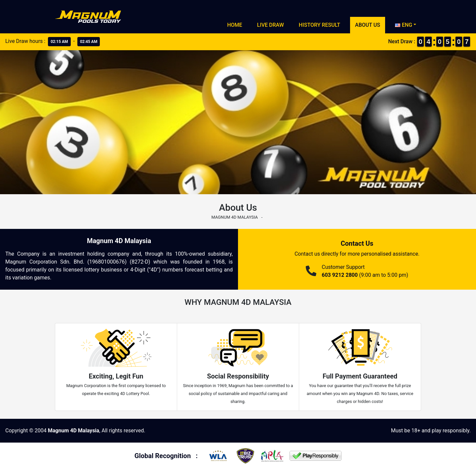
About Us (368, 25)
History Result (319, 25)
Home (235, 25)
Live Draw (271, 25)
